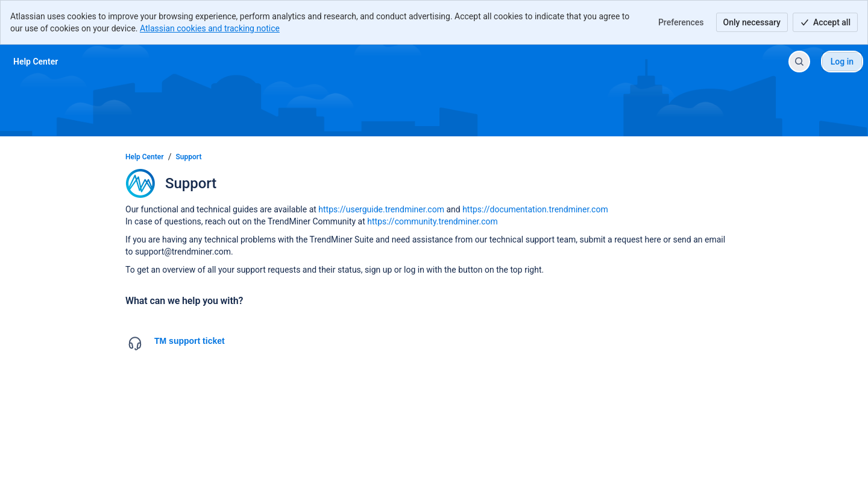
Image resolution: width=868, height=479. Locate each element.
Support (189, 157)
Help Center (145, 157)
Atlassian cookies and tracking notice (210, 28)
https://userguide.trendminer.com (381, 209)
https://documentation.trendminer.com (535, 209)
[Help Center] (36, 62)
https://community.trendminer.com (432, 221)
